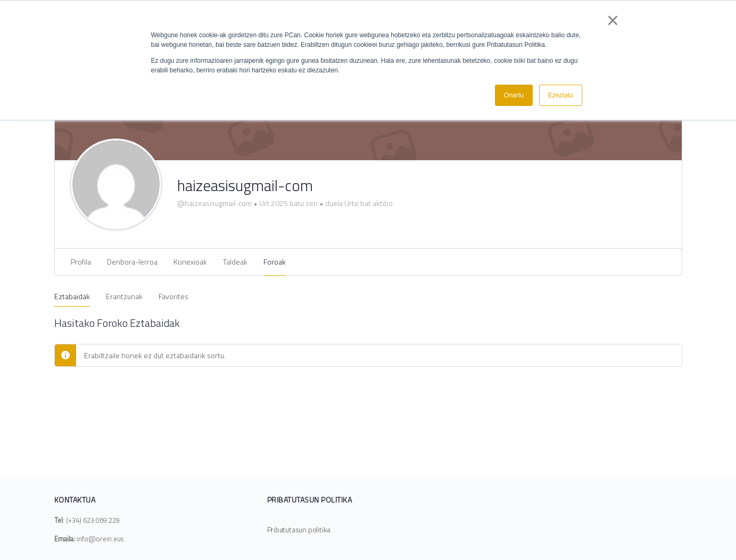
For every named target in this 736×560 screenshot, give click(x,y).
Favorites (173, 296)
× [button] (613, 20)
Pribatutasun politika (299, 529)
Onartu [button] (514, 95)
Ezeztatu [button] (561, 95)
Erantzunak (124, 296)
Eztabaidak (72, 296)
